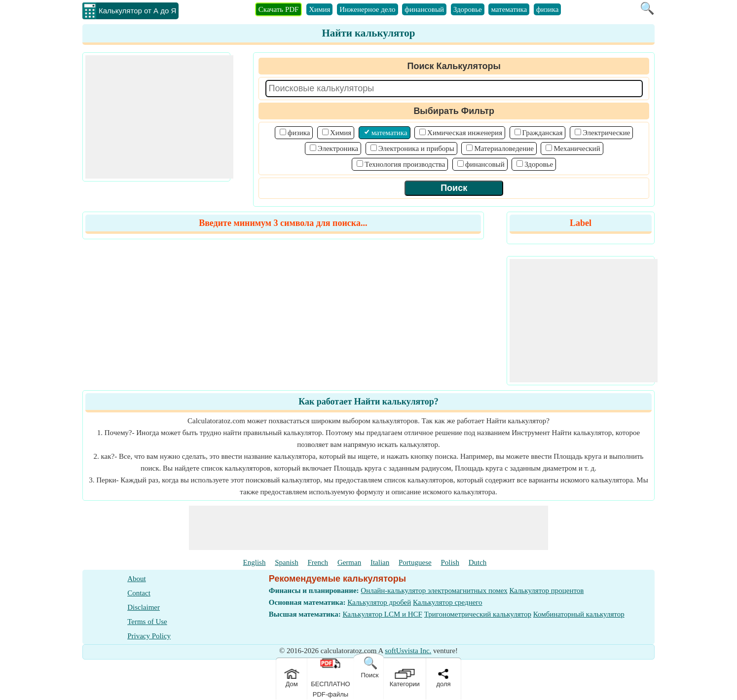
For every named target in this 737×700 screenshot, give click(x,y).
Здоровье (468, 9)
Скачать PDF (279, 9)
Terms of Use (147, 622)
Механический (577, 148)
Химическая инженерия (465, 133)
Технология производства (405, 164)
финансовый (424, 9)
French (318, 562)
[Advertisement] (159, 117)
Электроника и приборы (416, 148)
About (137, 579)
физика (547, 9)
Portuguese (415, 562)
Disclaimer (144, 607)
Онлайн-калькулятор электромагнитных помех (434, 590)
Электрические (606, 133)
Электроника (338, 148)
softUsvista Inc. (408, 651)
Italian (380, 562)
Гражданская (543, 133)
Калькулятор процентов (546, 590)
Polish (450, 562)
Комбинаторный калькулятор (579, 614)
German (349, 562)
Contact (139, 593)
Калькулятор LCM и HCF (382, 614)
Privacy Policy (149, 636)
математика (509, 9)
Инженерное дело (367, 9)
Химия (319, 9)
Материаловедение (504, 148)
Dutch (478, 562)
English (255, 562)
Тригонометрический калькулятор (478, 614)
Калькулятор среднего (448, 602)
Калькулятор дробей (379, 602)
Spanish (287, 562)
